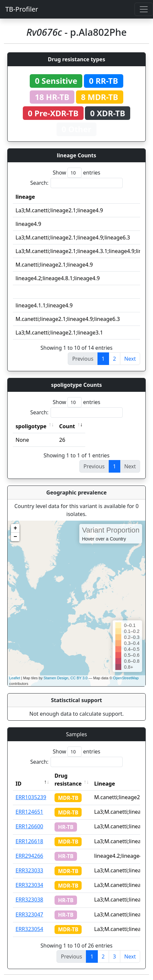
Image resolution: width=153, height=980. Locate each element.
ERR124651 (29, 812)
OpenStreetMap (126, 678)
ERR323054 (29, 929)
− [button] (15, 537)
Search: (77, 183)
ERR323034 (29, 885)
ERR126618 (29, 841)
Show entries (76, 173)
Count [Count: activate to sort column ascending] (67, 426)
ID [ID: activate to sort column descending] (19, 784)
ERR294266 (29, 856)
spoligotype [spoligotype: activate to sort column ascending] (31, 426)
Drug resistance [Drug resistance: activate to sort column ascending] (68, 780)
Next (130, 359)
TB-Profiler (22, 9)
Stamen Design (56, 678)
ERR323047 (29, 914)
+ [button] (15, 528)
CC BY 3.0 (79, 678)
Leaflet (15, 678)
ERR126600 (29, 826)
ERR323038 (29, 900)
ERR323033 (29, 870)
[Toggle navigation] (144, 9)
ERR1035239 (31, 797)
